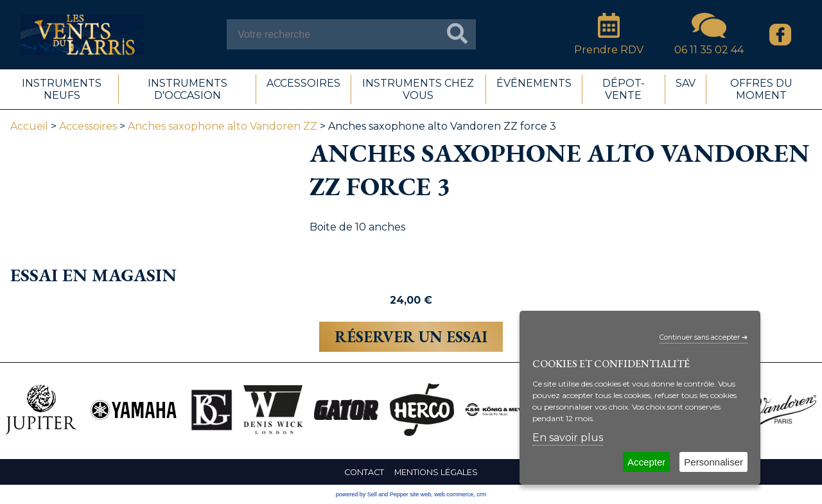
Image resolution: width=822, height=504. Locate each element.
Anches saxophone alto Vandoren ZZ (223, 126)
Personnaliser (713, 462)
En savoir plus (568, 438)
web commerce (454, 494)
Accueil (29, 126)
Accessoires (88, 126)
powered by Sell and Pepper (372, 494)
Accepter (646, 462)
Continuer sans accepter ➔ (704, 337)
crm (481, 494)
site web (420, 494)
